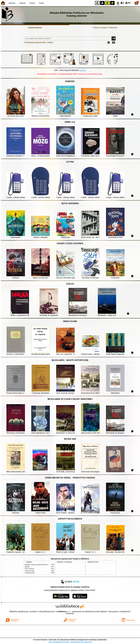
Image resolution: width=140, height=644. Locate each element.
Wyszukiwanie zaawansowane (35, 42)
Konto (42, 3)
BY (112, 3)
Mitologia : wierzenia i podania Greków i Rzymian (39, 565)
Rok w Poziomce (30, 569)
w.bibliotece (63, 612)
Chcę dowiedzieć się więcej (59, 642)
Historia (22, 3)
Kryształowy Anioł (30, 573)
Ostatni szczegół (30, 571)
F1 (122, 3)
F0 (118, 3)
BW (102, 3)
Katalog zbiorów (35, 28)
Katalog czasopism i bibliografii (105, 28)
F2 (128, 3)
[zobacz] (82, 70)
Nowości (12, 3)
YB (107, 3)
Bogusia (27, 567)
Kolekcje (50, 42)
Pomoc (32, 3)
